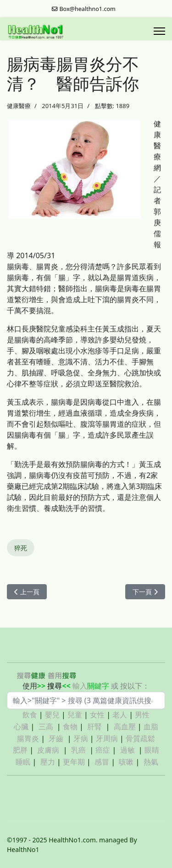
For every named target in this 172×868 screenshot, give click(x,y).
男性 (142, 715)
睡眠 (23, 762)
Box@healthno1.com (87, 9)
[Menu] (159, 31)
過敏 (128, 750)
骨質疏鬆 (140, 738)
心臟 (21, 727)
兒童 (75, 715)
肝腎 (94, 727)
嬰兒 (52, 715)
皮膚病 (49, 750)
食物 (70, 727)
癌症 (103, 750)
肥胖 (20, 750)
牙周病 (107, 738)
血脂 (151, 727)
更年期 (74, 762)
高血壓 (125, 727)
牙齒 (56, 738)
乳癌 (78, 750)
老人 (120, 715)
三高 (46, 727)
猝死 (21, 548)
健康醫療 (19, 106)
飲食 (30, 715)
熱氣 (151, 762)
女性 (97, 715)
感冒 (102, 762)
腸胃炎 (28, 738)
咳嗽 (126, 762)
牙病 (81, 738)
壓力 (48, 762)
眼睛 (152, 750)
